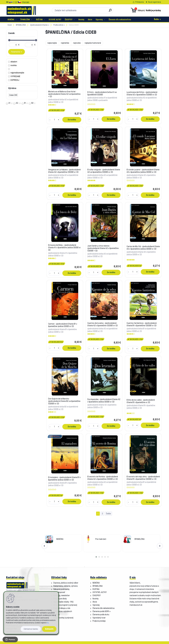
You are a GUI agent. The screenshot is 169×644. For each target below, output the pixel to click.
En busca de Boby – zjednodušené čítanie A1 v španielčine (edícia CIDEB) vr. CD (64, 247)
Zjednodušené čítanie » (40, 25)
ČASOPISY (69, 19)
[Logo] (21, 10)
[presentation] (44, 546)
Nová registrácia (155, 2)
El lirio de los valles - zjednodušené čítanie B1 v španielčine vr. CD (141, 401)
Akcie (90, 19)
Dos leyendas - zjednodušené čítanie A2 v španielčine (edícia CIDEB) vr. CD (104, 400)
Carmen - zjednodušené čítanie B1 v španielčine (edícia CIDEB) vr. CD (63, 325)
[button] (96, 557)
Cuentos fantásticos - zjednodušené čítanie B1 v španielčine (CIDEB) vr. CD (142, 324)
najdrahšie (65, 43)
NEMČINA (11, 19)
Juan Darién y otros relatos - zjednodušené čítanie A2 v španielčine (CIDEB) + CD (103, 248)
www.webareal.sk (87, 643)
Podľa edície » (59, 25)
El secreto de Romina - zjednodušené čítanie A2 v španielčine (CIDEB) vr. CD (103, 478)
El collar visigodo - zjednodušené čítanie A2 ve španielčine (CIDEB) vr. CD (104, 171)
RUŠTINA (39, 19)
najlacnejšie (52, 43)
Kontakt (26, 2)
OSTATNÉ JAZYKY (55, 19)
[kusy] (54, 120)
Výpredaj (99, 19)
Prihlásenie (140, 2)
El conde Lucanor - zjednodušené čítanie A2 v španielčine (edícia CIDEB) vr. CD (143, 171)
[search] (110, 11)
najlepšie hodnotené (93, 43)
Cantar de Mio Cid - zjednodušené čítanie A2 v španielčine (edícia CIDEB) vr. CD (143, 248)
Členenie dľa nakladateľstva (120, 19)
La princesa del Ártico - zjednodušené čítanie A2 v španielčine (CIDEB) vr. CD (142, 93)
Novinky (81, 19)
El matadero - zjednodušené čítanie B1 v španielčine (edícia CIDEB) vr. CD (64, 478)
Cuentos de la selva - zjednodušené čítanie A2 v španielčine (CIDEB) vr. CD (103, 324)
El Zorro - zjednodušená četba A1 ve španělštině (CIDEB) (102, 93)
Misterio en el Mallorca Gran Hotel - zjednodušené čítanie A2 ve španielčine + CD (64, 94)
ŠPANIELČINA (25, 19)
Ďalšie (156, 19)
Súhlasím (49, 629)
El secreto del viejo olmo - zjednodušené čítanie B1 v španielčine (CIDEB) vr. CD (143, 478)
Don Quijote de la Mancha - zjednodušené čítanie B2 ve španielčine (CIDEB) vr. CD (64, 401)
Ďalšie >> (108, 514)
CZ (16, 2)
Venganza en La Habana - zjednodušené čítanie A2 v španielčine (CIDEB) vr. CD (64, 171)
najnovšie (77, 43)
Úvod (10, 25)
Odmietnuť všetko (31, 629)
